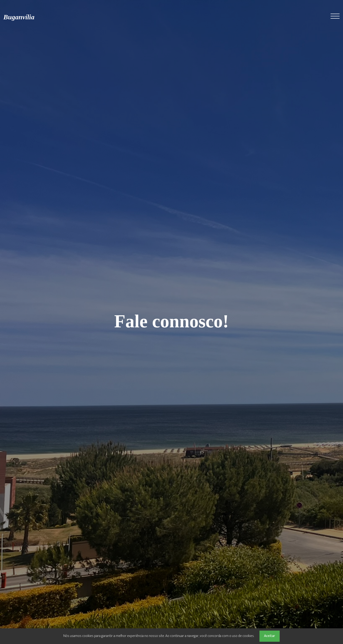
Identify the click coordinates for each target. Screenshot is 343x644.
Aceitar (270, 636)
